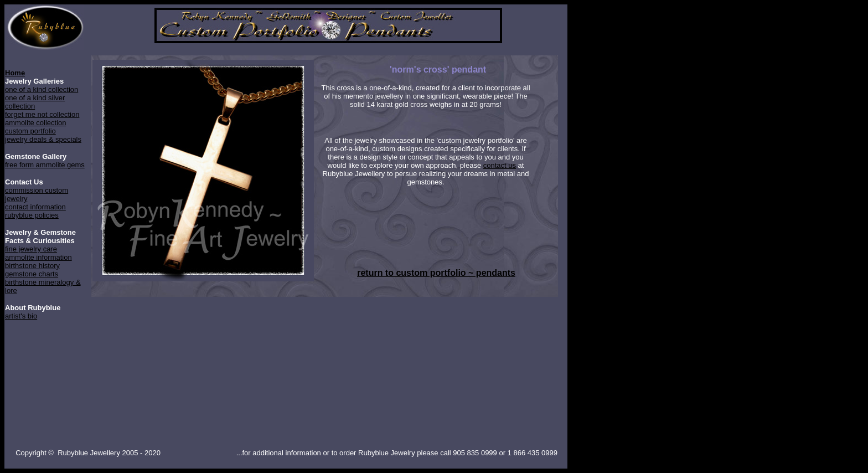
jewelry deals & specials (43, 139)
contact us (500, 165)
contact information (35, 207)
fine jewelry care (31, 249)
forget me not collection (42, 114)
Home (15, 73)
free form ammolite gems (45, 165)
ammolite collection (36, 123)
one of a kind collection (42, 89)
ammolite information (38, 257)
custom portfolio (30, 131)
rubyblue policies (32, 215)
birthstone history (32, 266)
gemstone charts (32, 274)
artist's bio (21, 316)
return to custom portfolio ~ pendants (436, 273)
